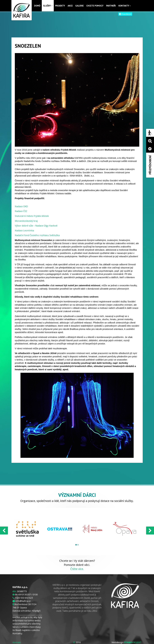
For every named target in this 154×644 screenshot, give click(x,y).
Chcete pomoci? (95, 6)
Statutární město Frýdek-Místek (32, 216)
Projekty (60, 6)
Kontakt (17, 642)
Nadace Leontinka (24, 230)
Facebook (125, 14)
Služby (48, 6)
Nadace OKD (21, 206)
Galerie (80, 6)
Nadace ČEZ (21, 211)
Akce (70, 6)
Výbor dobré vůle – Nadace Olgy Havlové (36, 226)
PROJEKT (133, 642)
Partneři (111, 6)
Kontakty (125, 6)
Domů (37, 6)
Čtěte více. (77, 569)
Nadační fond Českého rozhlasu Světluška (37, 235)
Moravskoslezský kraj (26, 221)
